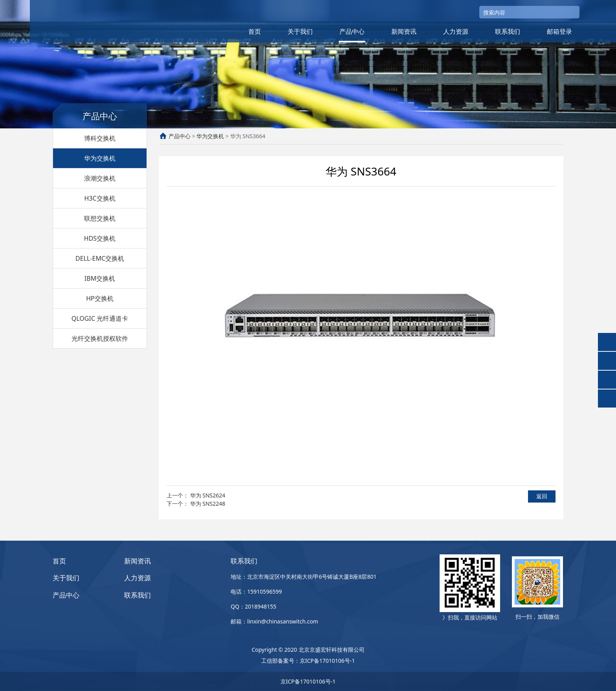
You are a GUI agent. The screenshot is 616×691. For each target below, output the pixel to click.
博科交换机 (100, 138)
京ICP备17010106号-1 (327, 661)
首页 (255, 31)
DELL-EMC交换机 (100, 258)
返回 (542, 496)
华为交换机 (100, 158)
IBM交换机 (100, 278)
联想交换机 (100, 218)
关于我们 (300, 31)
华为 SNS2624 (208, 495)
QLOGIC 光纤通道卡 (100, 318)
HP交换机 (100, 298)
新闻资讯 (404, 31)
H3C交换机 (100, 198)
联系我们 (508, 31)
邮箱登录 (559, 31)
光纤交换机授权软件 (100, 338)
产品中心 (352, 31)
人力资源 (456, 31)
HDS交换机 (100, 238)
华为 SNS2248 (208, 504)
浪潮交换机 (100, 178)
